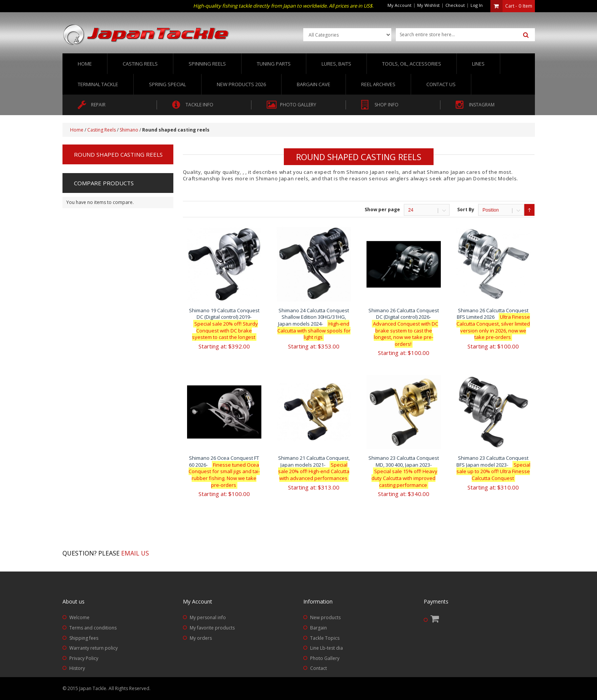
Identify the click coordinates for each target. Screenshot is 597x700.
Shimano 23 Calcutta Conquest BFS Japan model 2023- (493, 468)
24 (411, 210)
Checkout (455, 5)
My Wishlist (428, 5)
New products (325, 617)
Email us (135, 553)
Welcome (79, 617)
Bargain (319, 628)
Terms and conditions (93, 628)
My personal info (208, 617)
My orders (201, 638)
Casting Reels (102, 130)
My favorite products (212, 628)
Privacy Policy (84, 658)
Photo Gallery (325, 658)
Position (491, 210)
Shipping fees (84, 638)
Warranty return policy (94, 648)
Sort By (466, 210)
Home (85, 64)
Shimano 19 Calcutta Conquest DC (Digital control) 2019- (224, 324)
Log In (477, 5)
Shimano (129, 130)
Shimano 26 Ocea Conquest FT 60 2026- (224, 471)
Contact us (441, 84)
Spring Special (167, 84)
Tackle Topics (325, 638)
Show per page (382, 210)
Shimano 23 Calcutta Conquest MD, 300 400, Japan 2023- (404, 471)
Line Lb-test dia (327, 648)
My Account (399, 5)
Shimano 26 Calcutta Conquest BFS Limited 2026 (493, 324)
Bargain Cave (314, 84)
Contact (319, 668)
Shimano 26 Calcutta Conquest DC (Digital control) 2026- (404, 327)
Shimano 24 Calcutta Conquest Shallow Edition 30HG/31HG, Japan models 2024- (314, 324)
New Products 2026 (241, 84)
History (77, 668)
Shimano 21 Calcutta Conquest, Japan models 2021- (314, 468)
